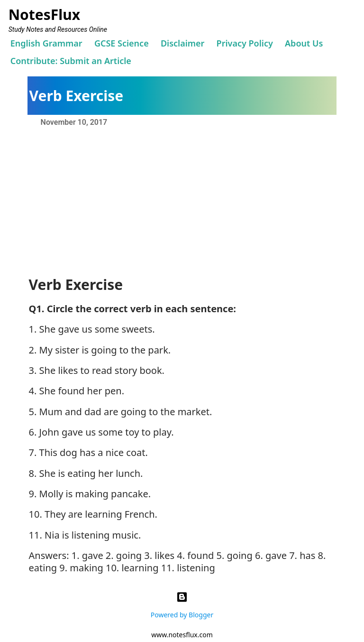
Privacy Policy (245, 43)
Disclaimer (183, 43)
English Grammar (46, 43)
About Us (304, 43)
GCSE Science (122, 43)
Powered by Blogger (182, 603)
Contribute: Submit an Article (71, 61)
